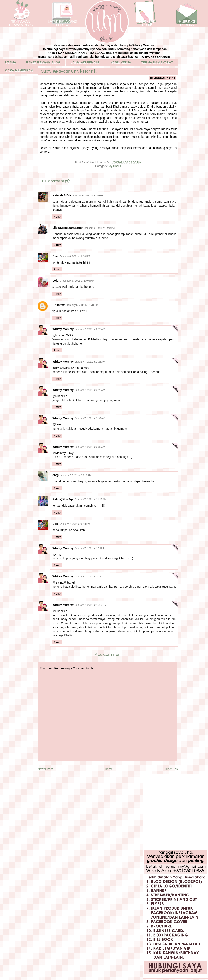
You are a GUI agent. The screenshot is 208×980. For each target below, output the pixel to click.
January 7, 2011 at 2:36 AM (90, 447)
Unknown (59, 305)
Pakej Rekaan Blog (43, 62)
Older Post (172, 769)
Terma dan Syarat (157, 62)
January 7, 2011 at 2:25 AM (90, 362)
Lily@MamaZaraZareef (68, 228)
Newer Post (45, 769)
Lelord (57, 280)
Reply (57, 217)
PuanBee (61, 396)
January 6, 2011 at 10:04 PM (78, 281)
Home (109, 769)
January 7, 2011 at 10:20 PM (91, 577)
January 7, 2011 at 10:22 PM (91, 605)
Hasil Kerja (121, 62)
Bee (55, 256)
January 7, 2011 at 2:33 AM (90, 418)
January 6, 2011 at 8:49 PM (100, 228)
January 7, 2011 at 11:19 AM (91, 500)
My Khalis (115, 166)
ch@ (55, 475)
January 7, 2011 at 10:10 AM (76, 475)
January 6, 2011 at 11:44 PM (82, 305)
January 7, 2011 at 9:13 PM (75, 524)
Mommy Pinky (65, 453)
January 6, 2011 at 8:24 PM (88, 196)
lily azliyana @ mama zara (72, 368)
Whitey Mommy (63, 329)
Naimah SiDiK (62, 195)
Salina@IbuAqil (63, 499)
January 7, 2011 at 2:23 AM (90, 329)
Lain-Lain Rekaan (85, 62)
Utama (11, 62)
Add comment (108, 655)
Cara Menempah (19, 70)
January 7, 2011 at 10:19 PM (91, 548)
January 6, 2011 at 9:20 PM (75, 256)
